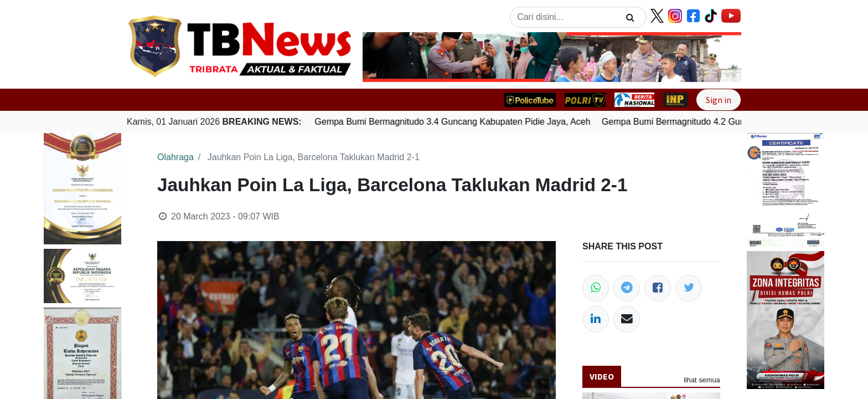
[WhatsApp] (596, 288)
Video (602, 376)
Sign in (719, 100)
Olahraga (175, 157)
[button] (391, 57)
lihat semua (702, 380)
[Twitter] (689, 288)
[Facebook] (658, 288)
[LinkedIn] (596, 319)
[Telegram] (627, 288)
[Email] (627, 319)
